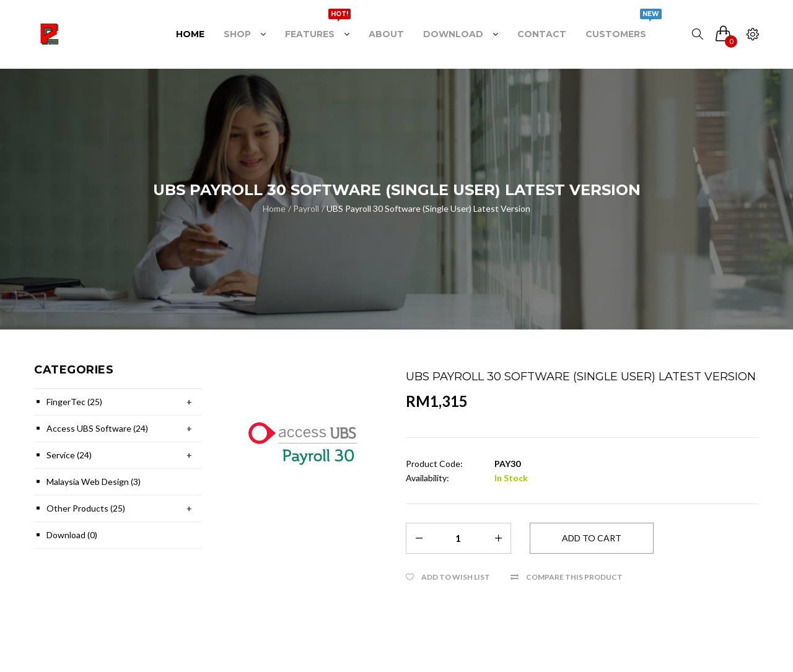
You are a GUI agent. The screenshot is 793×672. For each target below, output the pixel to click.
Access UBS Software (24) (97, 428)
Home (274, 208)
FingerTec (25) (74, 402)
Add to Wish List (456, 577)
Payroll (306, 208)
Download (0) (72, 535)
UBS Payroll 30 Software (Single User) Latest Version (428, 208)
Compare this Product (574, 577)
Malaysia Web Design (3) (94, 482)
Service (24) (69, 455)
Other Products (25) (86, 508)
